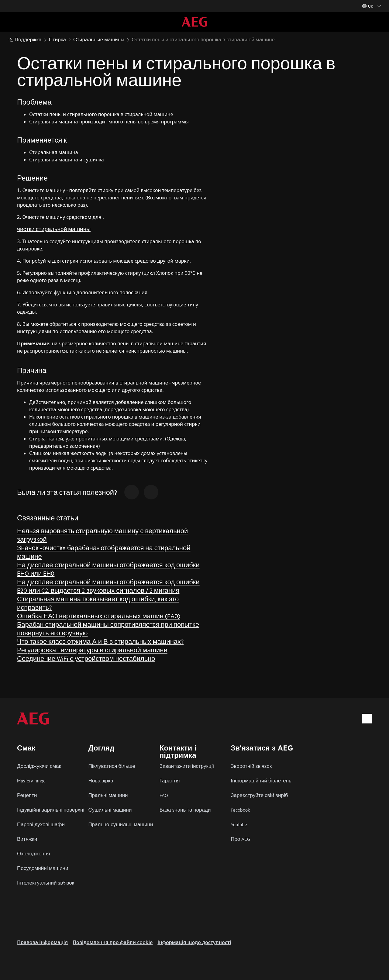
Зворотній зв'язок (251, 766)
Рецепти (27, 795)
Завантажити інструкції (187, 766)
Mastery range (31, 780)
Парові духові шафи (41, 824)
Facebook (240, 810)
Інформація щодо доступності (194, 942)
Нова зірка (101, 780)
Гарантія (170, 780)
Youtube (239, 824)
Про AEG (240, 839)
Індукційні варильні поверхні (51, 810)
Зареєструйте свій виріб (259, 795)
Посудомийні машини (43, 868)
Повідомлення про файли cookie (113, 942)
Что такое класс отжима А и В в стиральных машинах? (100, 641)
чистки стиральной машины (54, 229)
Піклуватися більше (112, 766)
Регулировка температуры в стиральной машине (92, 650)
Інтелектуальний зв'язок (46, 883)
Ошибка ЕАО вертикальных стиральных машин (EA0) (99, 616)
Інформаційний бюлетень (261, 780)
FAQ (164, 795)
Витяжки (27, 839)
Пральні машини (108, 795)
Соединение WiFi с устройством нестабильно (86, 658)
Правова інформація (42, 942)
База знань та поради (185, 810)
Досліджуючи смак (39, 766)
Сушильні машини (110, 810)
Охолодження (33, 853)
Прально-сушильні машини (120, 824)
